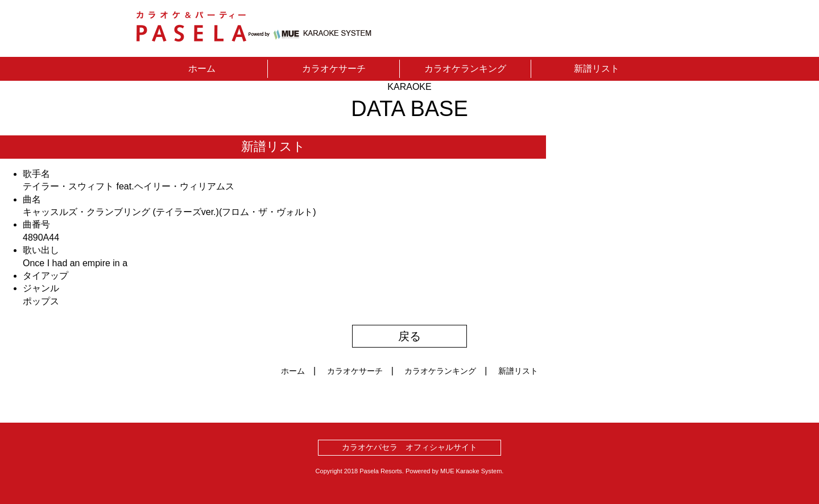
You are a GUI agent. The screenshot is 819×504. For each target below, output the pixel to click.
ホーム (202, 69)
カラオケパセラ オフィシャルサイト (409, 447)
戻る (409, 336)
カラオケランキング (465, 69)
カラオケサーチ (334, 69)
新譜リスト (597, 69)
